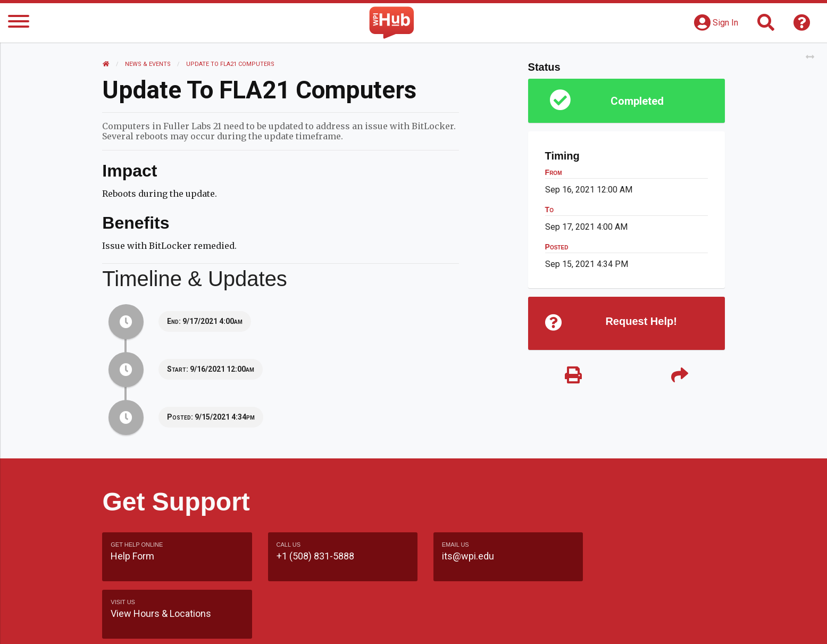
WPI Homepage (575, 625)
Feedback (459, 625)
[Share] (680, 376)
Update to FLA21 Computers (230, 64)
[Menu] (19, 23)
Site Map (511, 625)
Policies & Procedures (663, 625)
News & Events (148, 64)
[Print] (573, 376)
